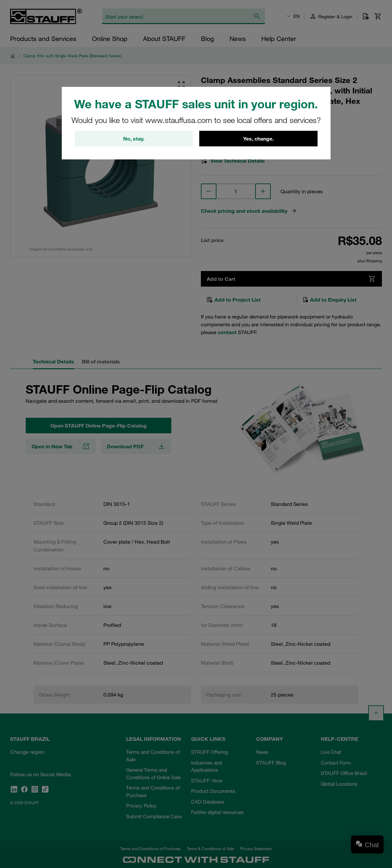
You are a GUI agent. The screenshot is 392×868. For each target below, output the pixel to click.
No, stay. (134, 139)
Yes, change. (258, 139)
